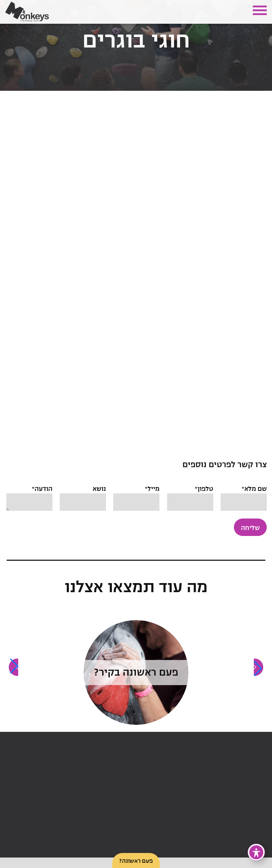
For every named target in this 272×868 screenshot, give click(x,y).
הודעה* (29, 499)
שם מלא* (244, 495)
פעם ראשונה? (136, 861)
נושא (83, 495)
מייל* (136, 495)
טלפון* (190, 495)
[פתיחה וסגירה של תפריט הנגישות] (256, 852)
